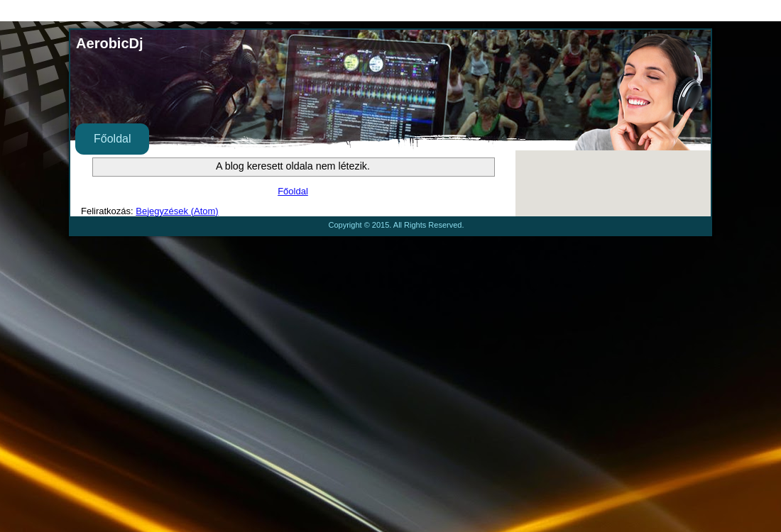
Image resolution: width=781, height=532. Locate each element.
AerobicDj (109, 43)
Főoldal (112, 139)
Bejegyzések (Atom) (177, 211)
